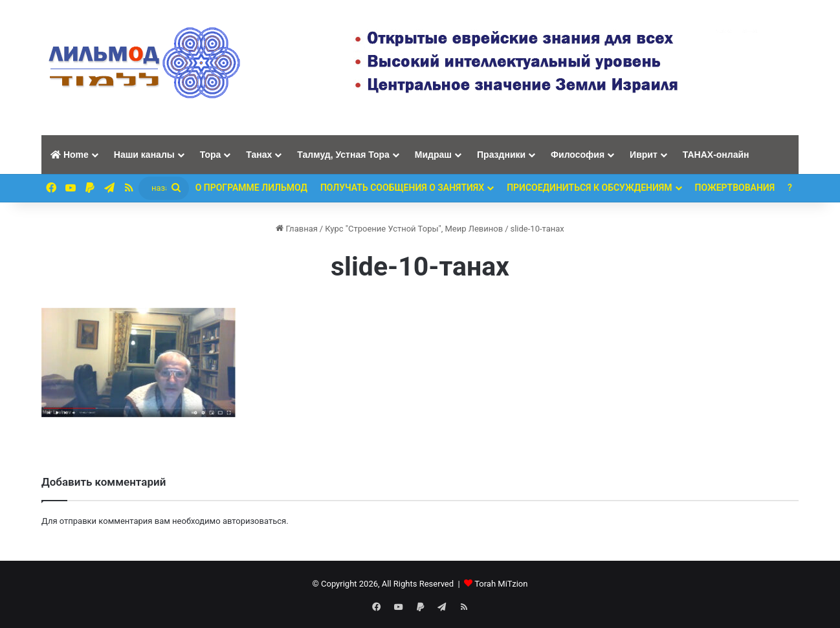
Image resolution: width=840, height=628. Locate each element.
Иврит (644, 155)
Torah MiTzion (501, 584)
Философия (578, 155)
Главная (297, 229)
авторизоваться (254, 521)
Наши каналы (144, 155)
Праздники (501, 155)
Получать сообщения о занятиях (402, 188)
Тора (211, 155)
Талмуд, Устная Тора (343, 155)
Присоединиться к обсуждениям (589, 188)
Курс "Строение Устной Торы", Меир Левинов (414, 229)
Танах (259, 155)
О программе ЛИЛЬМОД (251, 188)
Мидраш (433, 155)
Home (70, 155)
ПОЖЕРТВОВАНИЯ (735, 188)
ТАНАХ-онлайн (716, 155)
